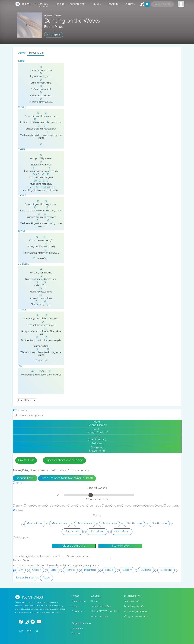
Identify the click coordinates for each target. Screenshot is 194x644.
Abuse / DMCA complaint (105, 611)
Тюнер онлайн (132, 601)
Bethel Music (54, 27)
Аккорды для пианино (136, 611)
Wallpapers (22, 538)
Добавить (112, 4)
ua (36, 631)
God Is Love (35, 524)
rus (21, 631)
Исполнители (78, 4)
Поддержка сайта (101, 606)
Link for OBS (26, 460)
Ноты (74, 606)
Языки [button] (95, 4)
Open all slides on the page (64, 460)
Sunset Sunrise (25, 578)
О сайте (96, 601)
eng (29, 631)
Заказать (129, 4)
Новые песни (79, 601)
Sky (21, 570)
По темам (77, 611)
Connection (22, 410)
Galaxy (127, 570)
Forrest (70, 570)
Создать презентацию (137, 617)
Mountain (90, 570)
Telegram (77, 634)
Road (47, 578)
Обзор (22, 53)
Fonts (18, 483)
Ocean (37, 570)
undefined (26, 400)
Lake (53, 570)
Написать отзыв (99, 617)
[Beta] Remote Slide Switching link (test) (67, 478)
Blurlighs (146, 570)
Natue (109, 570)
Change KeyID (25, 478)
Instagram (77, 628)
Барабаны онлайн (134, 606)
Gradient (166, 570)
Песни (60, 4)
